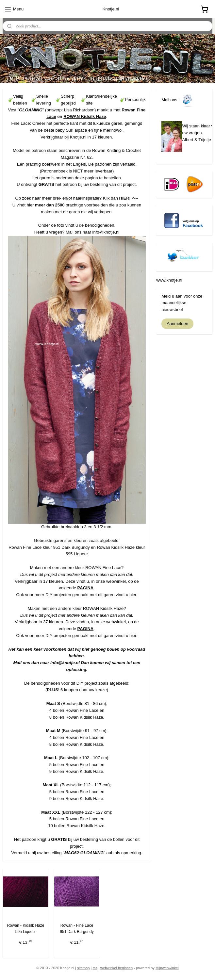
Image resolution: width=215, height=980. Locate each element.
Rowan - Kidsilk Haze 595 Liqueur (25, 929)
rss (95, 968)
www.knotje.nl (169, 280)
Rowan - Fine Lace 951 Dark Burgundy (77, 929)
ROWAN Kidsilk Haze (85, 116)
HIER (124, 198)
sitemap (83, 968)
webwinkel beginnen (116, 968)
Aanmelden (177, 324)
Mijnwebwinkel (167, 968)
